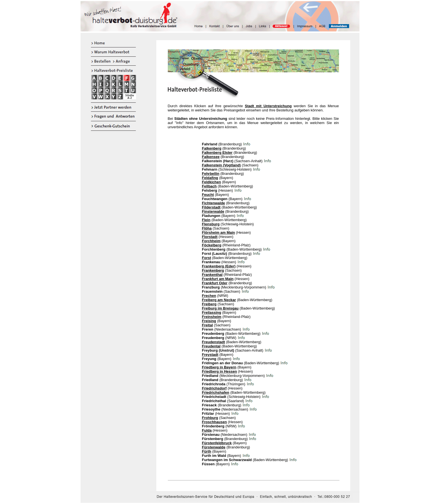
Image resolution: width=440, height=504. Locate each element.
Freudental (211, 346)
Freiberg (209, 304)
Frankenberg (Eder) (219, 266)
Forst (207, 258)
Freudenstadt (214, 342)
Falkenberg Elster (217, 153)
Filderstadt (211, 207)
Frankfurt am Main (218, 279)
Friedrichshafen (216, 392)
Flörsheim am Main (219, 232)
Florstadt (210, 237)
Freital (208, 325)
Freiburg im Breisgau (220, 308)
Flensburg (211, 224)
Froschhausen (215, 422)
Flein (206, 220)
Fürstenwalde (214, 447)
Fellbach (209, 186)
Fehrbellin (211, 174)
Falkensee (211, 157)
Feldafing (210, 178)
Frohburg (210, 418)
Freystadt (210, 355)
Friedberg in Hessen (220, 371)
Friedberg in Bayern (219, 367)
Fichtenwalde (214, 203)
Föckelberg (212, 245)
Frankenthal (212, 275)
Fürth (207, 451)
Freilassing (212, 312)
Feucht (208, 195)
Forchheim (211, 241)
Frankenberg (213, 270)
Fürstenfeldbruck (217, 443)
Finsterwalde (213, 211)
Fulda (207, 430)
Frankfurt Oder (215, 283)
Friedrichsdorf (214, 388)
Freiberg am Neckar (219, 300)
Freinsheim (212, 317)
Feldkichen (212, 182)
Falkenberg (212, 148)
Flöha (207, 228)
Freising (209, 321)
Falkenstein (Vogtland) (221, 165)
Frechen (209, 296)
